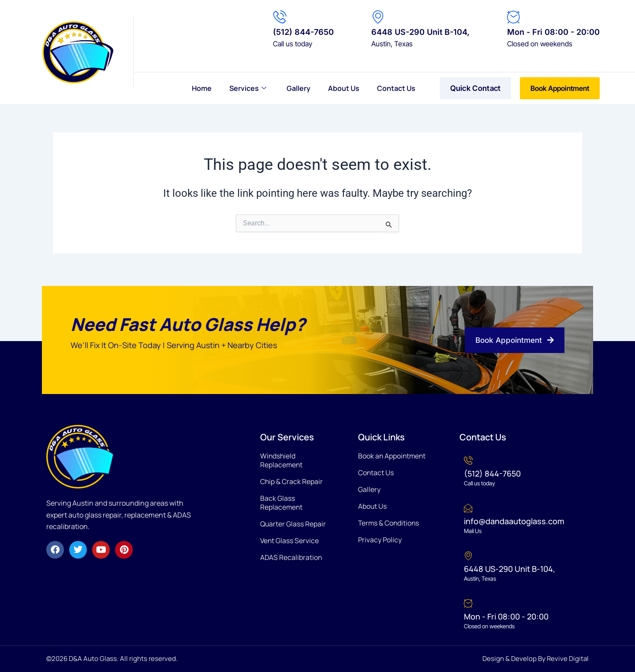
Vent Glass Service (290, 541)
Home (202, 88)
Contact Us (396, 88)
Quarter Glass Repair (293, 524)
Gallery (299, 88)
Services (248, 88)
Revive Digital (568, 659)
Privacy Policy (380, 540)
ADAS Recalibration (291, 557)
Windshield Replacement (282, 460)
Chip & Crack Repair (292, 481)
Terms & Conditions (389, 523)
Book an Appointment (393, 456)
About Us (344, 88)
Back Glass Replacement (282, 503)
